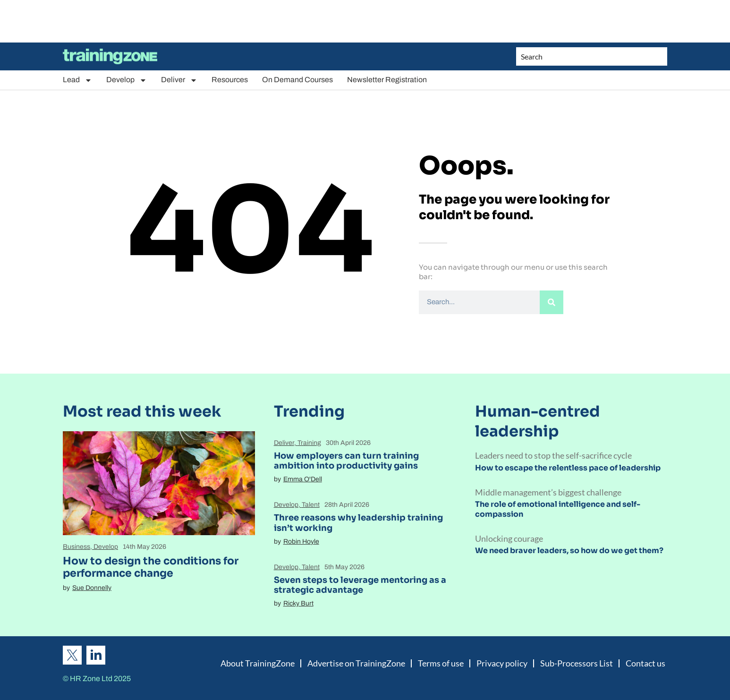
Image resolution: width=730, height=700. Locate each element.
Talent (311, 505)
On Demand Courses (297, 80)
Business (76, 547)
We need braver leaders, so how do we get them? (569, 551)
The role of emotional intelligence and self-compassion (558, 509)
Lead (77, 80)
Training (309, 443)
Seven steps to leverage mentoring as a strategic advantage (360, 585)
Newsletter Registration (387, 80)
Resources (230, 80)
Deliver (179, 80)
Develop (127, 80)
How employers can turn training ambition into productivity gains (346, 461)
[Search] (552, 302)
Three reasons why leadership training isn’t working (358, 523)
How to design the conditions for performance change (151, 567)
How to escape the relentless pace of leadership (568, 468)
